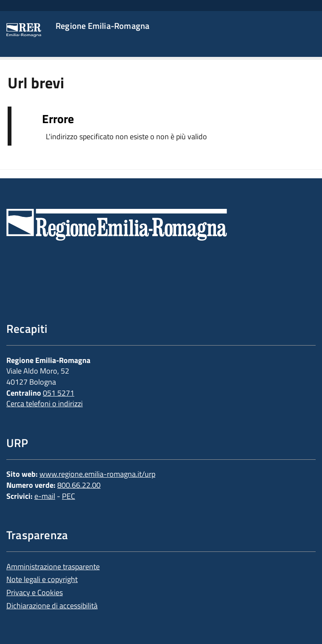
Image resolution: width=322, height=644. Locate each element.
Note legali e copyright (42, 579)
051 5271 (59, 393)
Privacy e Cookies (35, 592)
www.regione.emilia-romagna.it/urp (97, 474)
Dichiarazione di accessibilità (52, 606)
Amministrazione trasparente (53, 567)
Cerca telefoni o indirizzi (45, 404)
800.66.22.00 (79, 485)
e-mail (45, 496)
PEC (69, 496)
